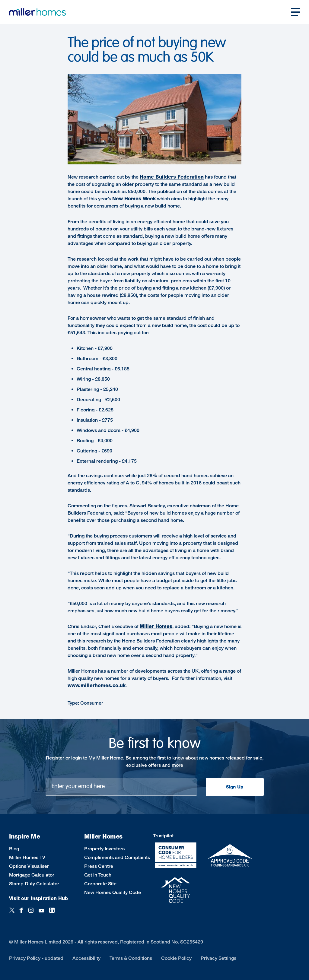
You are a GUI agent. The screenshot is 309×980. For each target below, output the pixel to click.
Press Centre (99, 866)
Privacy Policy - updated (36, 958)
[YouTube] (41, 913)
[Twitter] (12, 913)
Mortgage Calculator (32, 875)
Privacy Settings (218, 958)
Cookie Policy (176, 958)
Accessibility (86, 958)
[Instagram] (31, 913)
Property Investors (104, 849)
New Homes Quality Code (113, 892)
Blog (14, 849)
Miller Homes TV (27, 857)
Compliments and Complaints (117, 857)
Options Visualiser (29, 866)
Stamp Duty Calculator (34, 884)
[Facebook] (21, 913)
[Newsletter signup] (121, 787)
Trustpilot (163, 836)
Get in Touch (98, 875)
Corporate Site (100, 884)
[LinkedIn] (52, 913)
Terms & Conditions (131, 958)
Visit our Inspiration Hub (38, 898)
